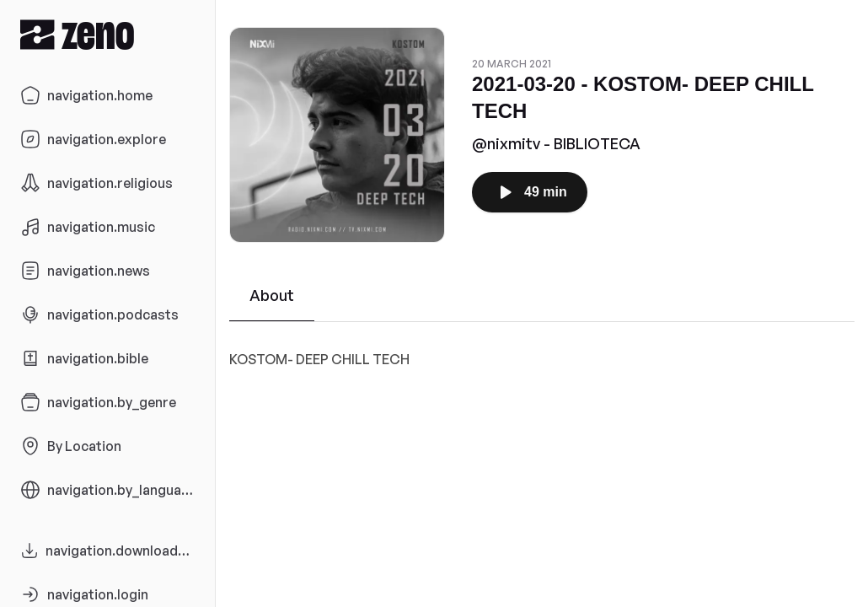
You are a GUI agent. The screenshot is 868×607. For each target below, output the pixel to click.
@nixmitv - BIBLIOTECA (556, 143)
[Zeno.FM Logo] (107, 34)
